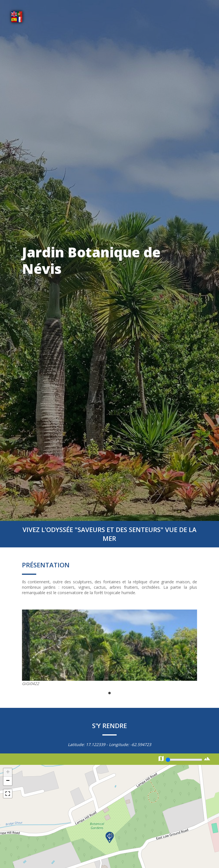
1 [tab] (109, 693)
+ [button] (8, 773)
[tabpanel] (109, 648)
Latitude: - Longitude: (109, 744)
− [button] (8, 781)
